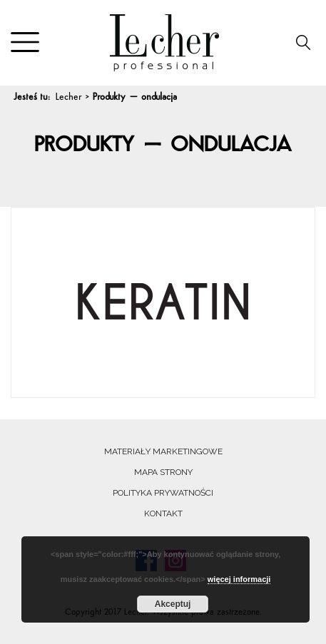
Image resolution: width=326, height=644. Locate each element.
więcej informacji (239, 579)
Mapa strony (163, 472)
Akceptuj (173, 604)
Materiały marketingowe (163, 451)
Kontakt (163, 513)
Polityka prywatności (163, 493)
